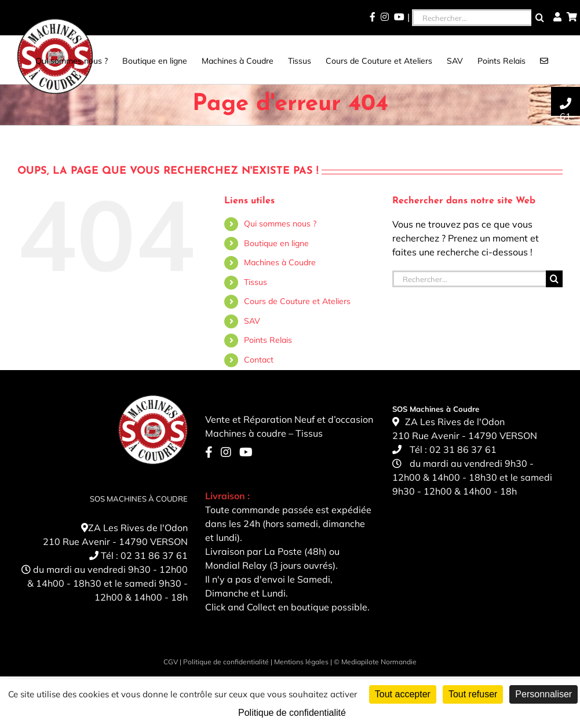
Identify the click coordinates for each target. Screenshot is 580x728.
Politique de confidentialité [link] (292, 713)
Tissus (256, 282)
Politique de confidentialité (226, 662)
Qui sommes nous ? (280, 224)
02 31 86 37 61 (154, 555)
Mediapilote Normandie (379, 662)
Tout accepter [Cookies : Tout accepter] (403, 694)
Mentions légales (301, 662)
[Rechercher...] (472, 18)
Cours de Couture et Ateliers (297, 301)
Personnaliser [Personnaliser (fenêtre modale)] (543, 694)
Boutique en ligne (276, 243)
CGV (171, 662)
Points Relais (268, 340)
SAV (252, 321)
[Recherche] (540, 18)
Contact (259, 360)
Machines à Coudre (280, 262)
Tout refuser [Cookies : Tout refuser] (473, 694)
